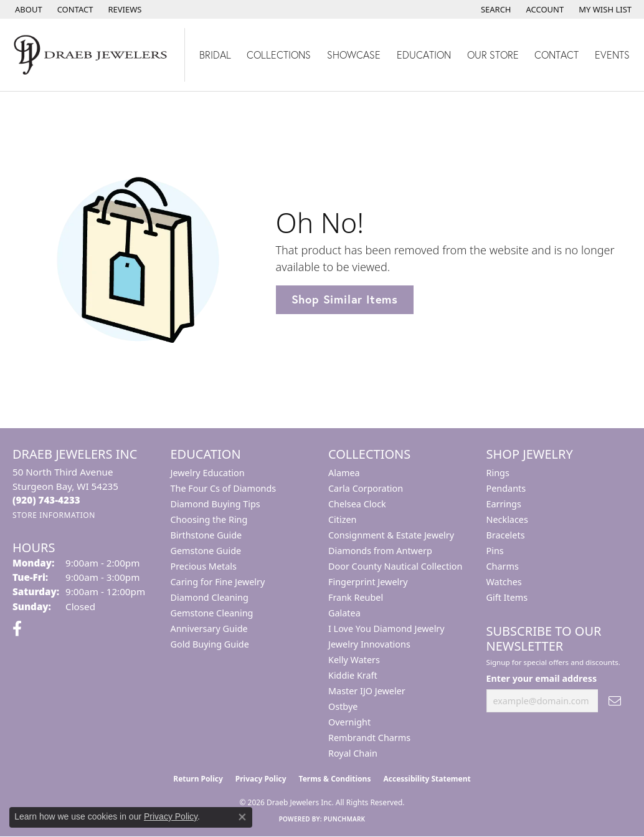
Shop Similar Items (345, 299)
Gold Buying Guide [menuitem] (210, 644)
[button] (495, 9)
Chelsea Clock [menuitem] (357, 504)
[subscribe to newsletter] (615, 701)
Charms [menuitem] (503, 566)
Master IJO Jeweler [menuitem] (367, 691)
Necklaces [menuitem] (507, 519)
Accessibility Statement (427, 779)
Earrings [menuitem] (504, 504)
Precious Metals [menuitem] (204, 566)
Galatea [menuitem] (344, 613)
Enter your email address (542, 678)
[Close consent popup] (242, 817)
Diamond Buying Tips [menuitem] (215, 504)
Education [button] (424, 55)
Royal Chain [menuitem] (353, 753)
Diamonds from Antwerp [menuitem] (380, 551)
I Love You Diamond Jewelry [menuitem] (386, 629)
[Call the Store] (46, 500)
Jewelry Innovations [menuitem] (369, 644)
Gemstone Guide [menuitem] (206, 551)
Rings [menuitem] (498, 473)
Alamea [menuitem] (344, 473)
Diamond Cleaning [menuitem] (210, 597)
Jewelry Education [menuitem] (208, 473)
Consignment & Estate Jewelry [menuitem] (391, 535)
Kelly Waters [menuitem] (354, 660)
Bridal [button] (215, 55)
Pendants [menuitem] (506, 488)
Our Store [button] (493, 55)
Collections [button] (279, 55)
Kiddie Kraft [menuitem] (353, 675)
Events (612, 55)
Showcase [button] (354, 55)
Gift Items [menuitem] (507, 597)
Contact (556, 55)
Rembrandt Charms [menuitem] (369, 738)
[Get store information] (54, 515)
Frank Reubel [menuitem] (356, 597)
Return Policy (198, 779)
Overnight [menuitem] (349, 722)
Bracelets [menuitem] (506, 535)
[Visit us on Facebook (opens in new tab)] (17, 629)
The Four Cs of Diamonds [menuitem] (224, 488)
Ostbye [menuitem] (343, 706)
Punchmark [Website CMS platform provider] (345, 819)
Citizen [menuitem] (343, 519)
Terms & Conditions (335, 779)
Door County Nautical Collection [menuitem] (395, 566)
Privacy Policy (261, 779)
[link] (27, 9)
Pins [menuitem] (495, 551)
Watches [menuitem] (504, 582)
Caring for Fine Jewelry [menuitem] (218, 582)
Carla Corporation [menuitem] (366, 488)
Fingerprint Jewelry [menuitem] (368, 582)
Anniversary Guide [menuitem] (209, 629)
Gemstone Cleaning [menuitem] (212, 613)
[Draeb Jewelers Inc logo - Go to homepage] (92, 55)
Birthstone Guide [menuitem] (206, 535)
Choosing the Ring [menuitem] (209, 519)
